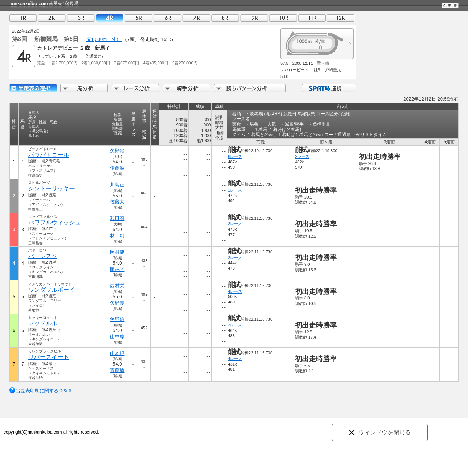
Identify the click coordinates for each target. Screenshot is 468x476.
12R (341, 18)
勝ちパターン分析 (250, 88)
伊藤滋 (117, 168)
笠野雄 (117, 319)
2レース (302, 156)
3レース (235, 325)
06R (167, 18)
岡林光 (117, 269)
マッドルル (43, 323)
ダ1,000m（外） (104, 39)
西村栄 (117, 286)
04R (110, 18)
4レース (235, 291)
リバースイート (49, 357)
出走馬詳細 (33, 88)
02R (52, 18)
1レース (235, 190)
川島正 (117, 185)
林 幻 (117, 236)
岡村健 (117, 252)
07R (196, 18)
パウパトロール (49, 155)
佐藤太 (117, 202)
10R (283, 18)
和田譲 (117, 218)
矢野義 (117, 303)
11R (312, 18)
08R (225, 18)
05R (139, 18)
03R (81, 18)
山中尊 (117, 337)
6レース (235, 156)
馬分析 (84, 88)
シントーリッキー (52, 188)
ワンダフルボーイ (52, 290)
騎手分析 (186, 88)
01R (23, 18)
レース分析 (135, 88)
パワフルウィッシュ (54, 222)
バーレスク (43, 256)
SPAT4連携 (329, 88)
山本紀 (117, 353)
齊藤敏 (117, 370)
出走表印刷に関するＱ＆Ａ (44, 391)
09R (254, 18)
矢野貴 (117, 151)
